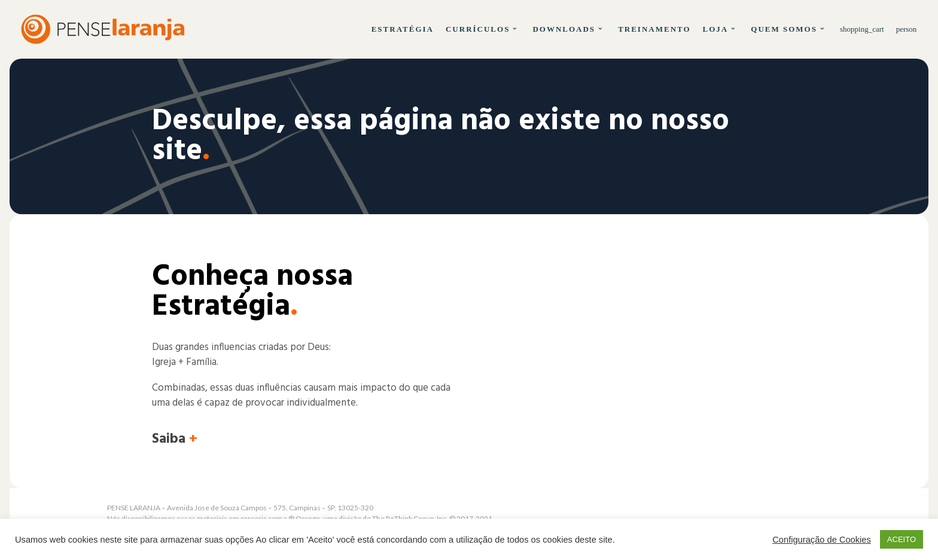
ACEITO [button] (902, 539)
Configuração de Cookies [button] (822, 540)
